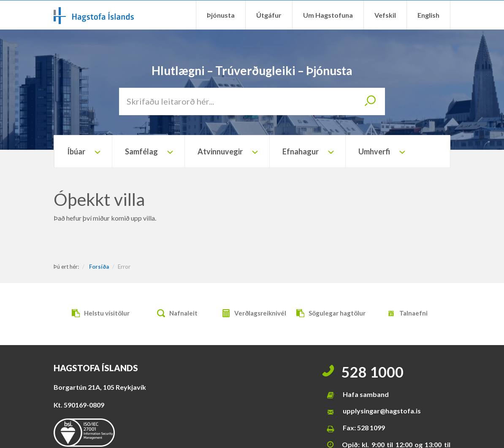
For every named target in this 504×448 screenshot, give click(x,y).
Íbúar (76, 151)
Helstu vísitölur (99, 314)
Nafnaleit (175, 314)
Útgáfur (269, 15)
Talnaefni (405, 314)
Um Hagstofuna (328, 15)
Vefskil (385, 15)
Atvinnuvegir (220, 151)
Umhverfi (374, 151)
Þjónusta (221, 15)
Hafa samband (366, 394)
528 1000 (373, 372)
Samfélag (141, 151)
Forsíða (99, 267)
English (428, 15)
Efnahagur (301, 151)
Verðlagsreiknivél (252, 314)
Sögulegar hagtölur (329, 314)
